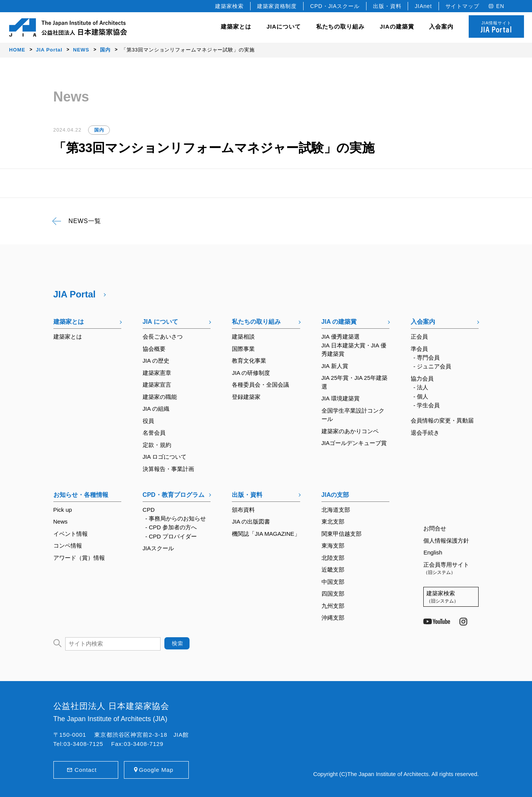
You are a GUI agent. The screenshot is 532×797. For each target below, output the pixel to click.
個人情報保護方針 (446, 541)
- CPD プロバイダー (171, 536)
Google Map (156, 770)
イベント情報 (71, 534)
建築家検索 (229, 6)
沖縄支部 (333, 618)
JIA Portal (75, 294)
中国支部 (333, 582)
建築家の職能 (160, 397)
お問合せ (435, 528)
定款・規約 (157, 445)
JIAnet (423, 6)
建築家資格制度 (277, 6)
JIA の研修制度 (251, 373)
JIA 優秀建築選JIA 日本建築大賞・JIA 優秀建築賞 (354, 345)
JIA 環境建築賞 (341, 398)
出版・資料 (387, 6)
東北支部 (333, 521)
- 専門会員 (427, 358)
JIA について (160, 322)
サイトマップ (462, 6)
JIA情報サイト (496, 28)
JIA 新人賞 (335, 366)
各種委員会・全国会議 (260, 385)
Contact (86, 770)
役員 (148, 421)
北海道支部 (336, 510)
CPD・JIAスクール (335, 6)
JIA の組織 (156, 409)
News (61, 521)
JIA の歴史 (156, 361)
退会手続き (425, 433)
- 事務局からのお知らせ (176, 518)
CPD (149, 510)
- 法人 (421, 387)
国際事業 (243, 349)
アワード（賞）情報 (79, 558)
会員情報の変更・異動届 (442, 420)
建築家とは (236, 27)
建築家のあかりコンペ (350, 431)
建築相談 (243, 337)
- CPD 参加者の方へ (171, 527)
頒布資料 (243, 510)
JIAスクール (158, 548)
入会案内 (423, 322)
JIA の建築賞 (339, 322)
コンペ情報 (68, 546)
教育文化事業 (249, 361)
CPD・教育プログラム (174, 495)
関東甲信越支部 (342, 534)
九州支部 (333, 606)
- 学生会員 (427, 405)
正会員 (419, 337)
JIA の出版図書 (251, 521)
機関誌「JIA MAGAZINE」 (266, 534)
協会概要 (154, 349)
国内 (99, 130)
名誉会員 (154, 433)
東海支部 (333, 546)
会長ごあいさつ (163, 337)
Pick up (63, 510)
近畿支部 (333, 570)
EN (500, 6)
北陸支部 (333, 558)
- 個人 (421, 396)
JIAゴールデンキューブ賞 (354, 443)
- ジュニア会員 (432, 366)
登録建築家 (246, 397)
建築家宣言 (157, 385)
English (433, 552)
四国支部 (333, 594)
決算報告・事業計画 (168, 469)
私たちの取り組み (256, 322)
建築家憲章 (157, 373)
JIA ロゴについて (165, 457)
